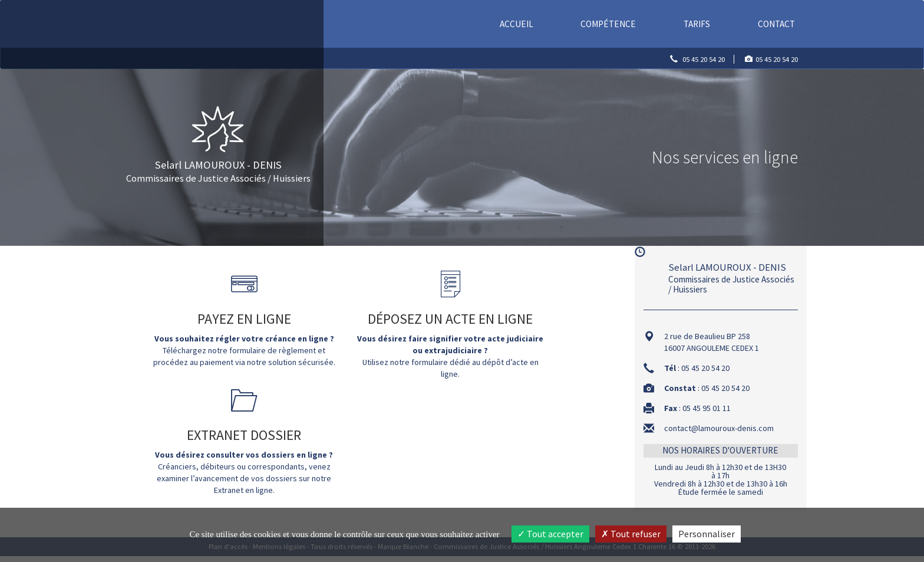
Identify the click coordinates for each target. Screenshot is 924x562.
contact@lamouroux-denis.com (719, 428)
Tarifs (697, 24)
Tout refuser (631, 534)
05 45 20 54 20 (704, 59)
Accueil (518, 24)
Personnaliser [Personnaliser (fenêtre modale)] (707, 534)
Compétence (608, 24)
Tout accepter (550, 534)
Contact (776, 24)
